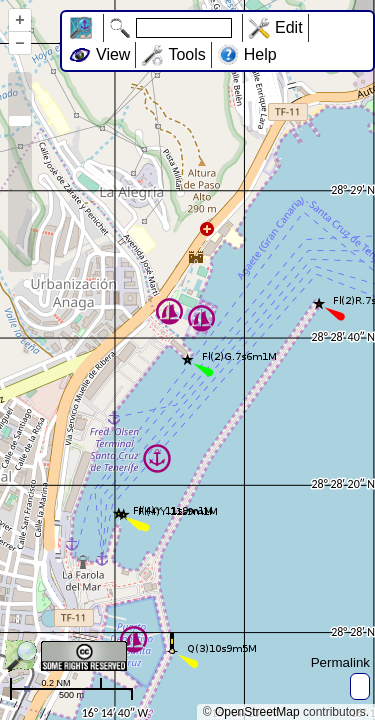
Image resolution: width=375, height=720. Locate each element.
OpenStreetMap (257, 712)
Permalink (340, 662)
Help (260, 54)
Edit (289, 27)
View (113, 54)
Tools (186, 54)
